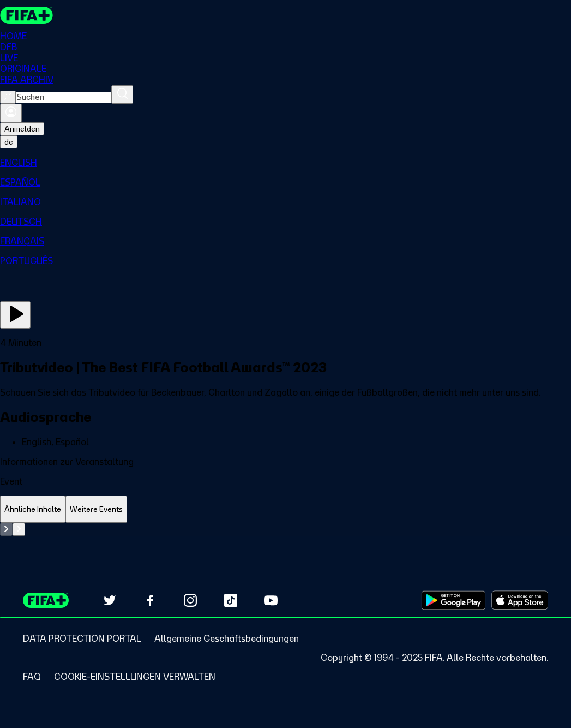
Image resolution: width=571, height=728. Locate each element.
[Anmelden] (11, 113)
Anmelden (22, 129)
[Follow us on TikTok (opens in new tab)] (231, 600)
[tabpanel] (285, 529)
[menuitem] (285, 163)
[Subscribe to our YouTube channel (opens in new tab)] (271, 600)
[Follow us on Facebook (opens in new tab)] (150, 600)
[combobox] (64, 97)
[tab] (33, 509)
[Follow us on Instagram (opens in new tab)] (190, 600)
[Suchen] (122, 94)
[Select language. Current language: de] (9, 142)
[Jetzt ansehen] (15, 315)
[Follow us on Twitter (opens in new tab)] (110, 600)
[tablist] (285, 509)
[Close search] (8, 97)
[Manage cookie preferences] (135, 677)
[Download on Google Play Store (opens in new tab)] (453, 600)
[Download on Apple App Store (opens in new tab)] (520, 600)
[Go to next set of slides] (19, 529)
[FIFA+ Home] (26, 15)
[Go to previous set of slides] (6, 529)
